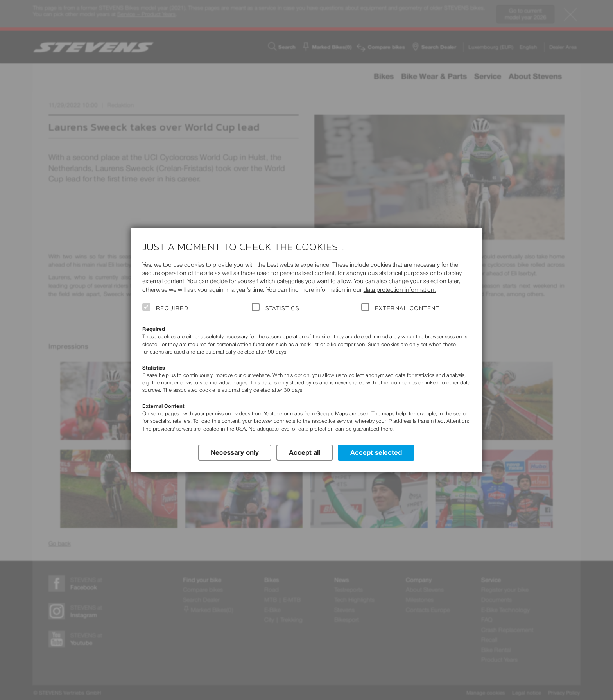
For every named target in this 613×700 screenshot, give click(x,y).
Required (172, 308)
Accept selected (376, 452)
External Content (407, 308)
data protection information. (400, 290)
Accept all (305, 452)
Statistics (283, 308)
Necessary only (234, 452)
